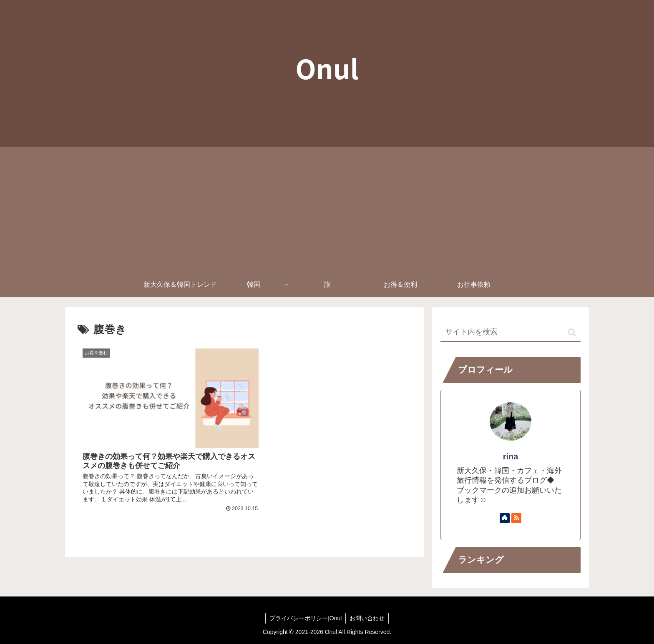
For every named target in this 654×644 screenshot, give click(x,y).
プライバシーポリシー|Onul (305, 618)
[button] (572, 332)
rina (511, 456)
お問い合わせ (367, 618)
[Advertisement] (327, 210)
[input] (511, 332)
